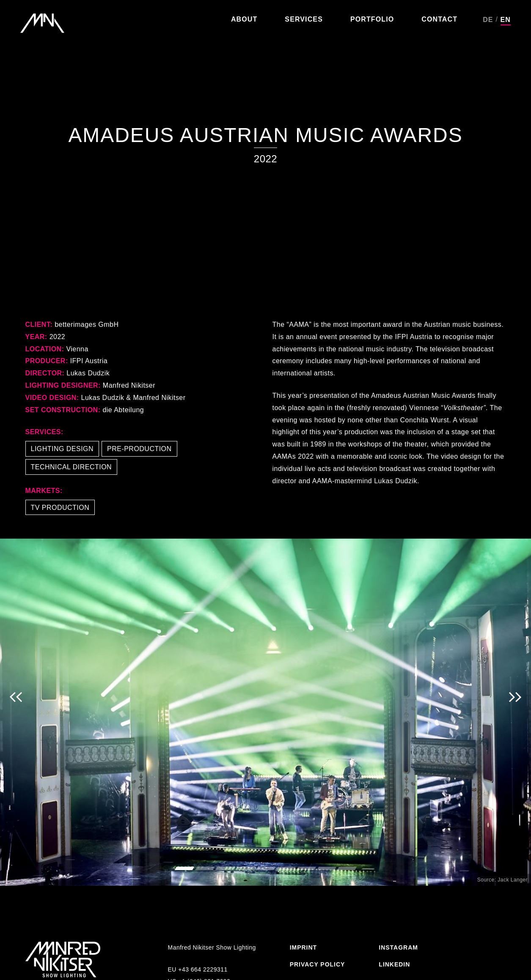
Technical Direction (72, 467)
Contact (439, 19)
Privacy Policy (318, 964)
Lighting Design (62, 449)
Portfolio (372, 19)
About (244, 19)
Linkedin (394, 964)
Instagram (398, 947)
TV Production (60, 508)
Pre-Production (139, 449)
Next (515, 712)
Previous (16, 712)
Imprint (303, 947)
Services (304, 19)
